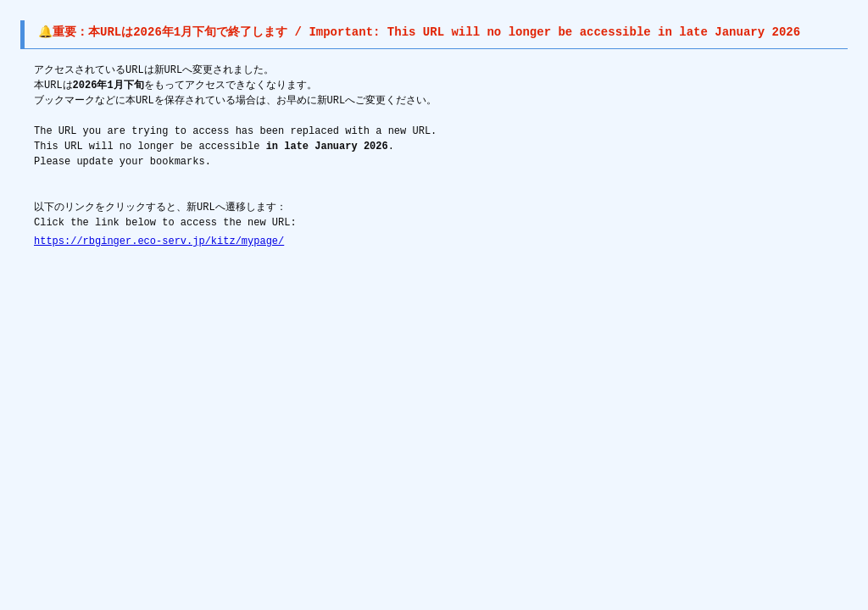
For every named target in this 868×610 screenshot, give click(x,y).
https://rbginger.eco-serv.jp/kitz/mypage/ (159, 241)
